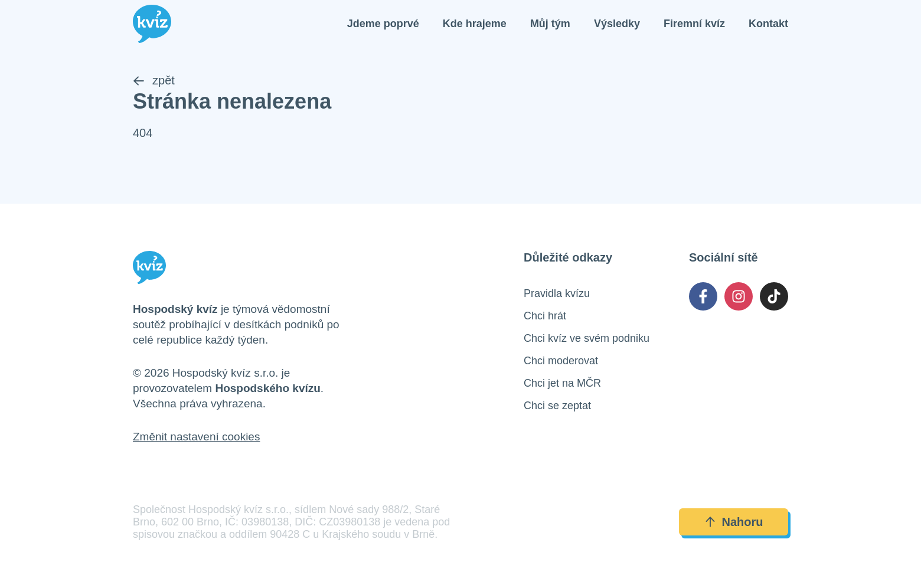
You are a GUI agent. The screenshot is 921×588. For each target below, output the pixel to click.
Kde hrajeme (475, 24)
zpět (154, 80)
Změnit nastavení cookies (196, 437)
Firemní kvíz (694, 24)
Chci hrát (545, 316)
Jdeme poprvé (383, 24)
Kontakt (768, 24)
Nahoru (734, 522)
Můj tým (550, 24)
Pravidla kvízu (557, 293)
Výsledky (617, 24)
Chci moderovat (561, 361)
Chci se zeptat (557, 406)
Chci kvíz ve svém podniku (587, 338)
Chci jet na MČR (562, 383)
